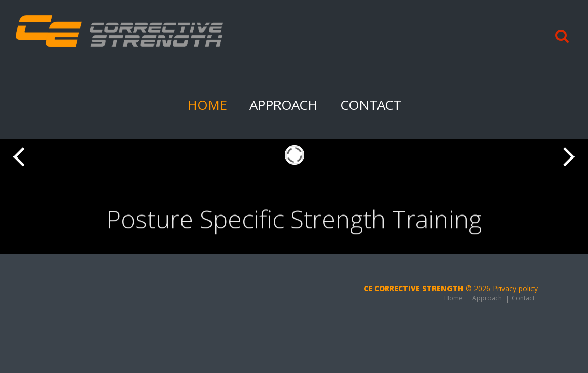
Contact (370, 105)
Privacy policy (515, 288)
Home (207, 105)
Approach (283, 105)
